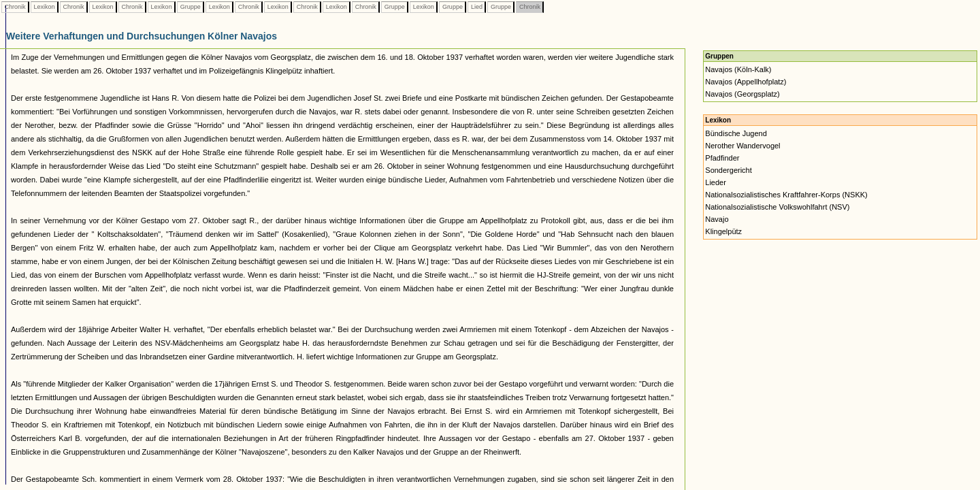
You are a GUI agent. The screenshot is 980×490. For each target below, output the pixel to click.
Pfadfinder (722, 158)
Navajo (717, 219)
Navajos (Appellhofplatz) (746, 82)
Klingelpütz (723, 231)
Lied (476, 7)
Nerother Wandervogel (742, 146)
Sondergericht (729, 170)
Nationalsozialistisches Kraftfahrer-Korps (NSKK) (786, 195)
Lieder (716, 182)
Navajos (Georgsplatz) (742, 94)
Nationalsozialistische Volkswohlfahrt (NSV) (777, 207)
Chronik (15, 7)
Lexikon (44, 7)
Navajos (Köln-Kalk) (738, 69)
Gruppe (190, 7)
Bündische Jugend (736, 133)
